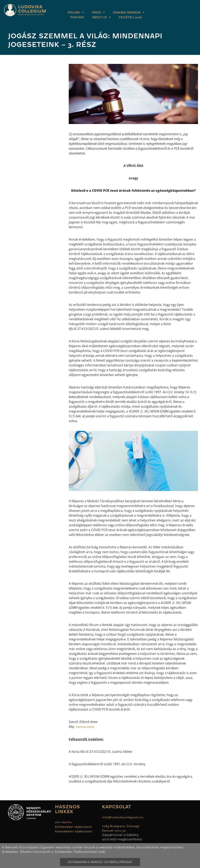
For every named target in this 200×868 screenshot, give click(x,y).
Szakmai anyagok (129, 12)
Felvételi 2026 (130, 17)
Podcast (77, 17)
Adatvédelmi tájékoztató (74, 831)
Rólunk (76, 12)
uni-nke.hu (63, 822)
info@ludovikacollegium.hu (123, 817)
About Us (101, 17)
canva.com (84, 727)
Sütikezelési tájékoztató (73, 827)
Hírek (98, 12)
